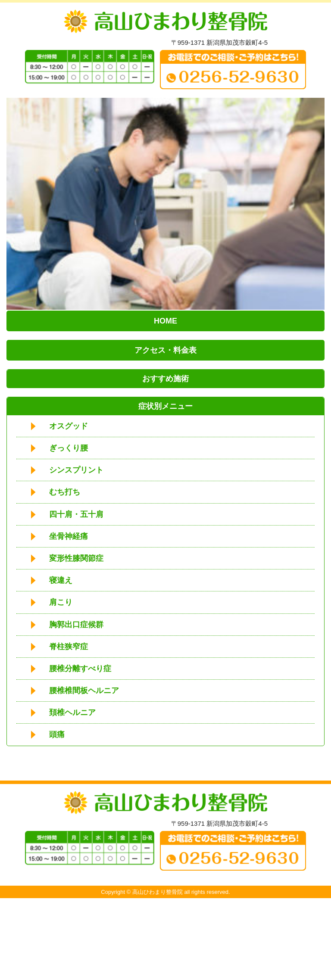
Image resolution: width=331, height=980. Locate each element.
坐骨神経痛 (69, 536)
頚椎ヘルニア (72, 712)
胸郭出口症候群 (76, 625)
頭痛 (57, 734)
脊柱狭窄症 (69, 647)
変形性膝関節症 (76, 558)
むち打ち (65, 492)
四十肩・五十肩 (76, 514)
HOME (165, 321)
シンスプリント (76, 470)
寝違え (61, 580)
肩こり (61, 602)
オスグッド (69, 426)
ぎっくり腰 (69, 448)
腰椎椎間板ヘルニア (84, 691)
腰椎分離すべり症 (80, 669)
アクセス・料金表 (165, 350)
